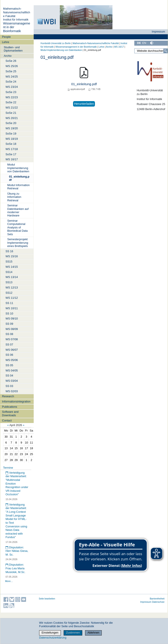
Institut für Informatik (16, 20)
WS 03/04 (12, 381)
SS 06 (9, 355)
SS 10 (9, 313)
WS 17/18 (12, 149)
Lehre (6, 42)
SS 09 (9, 324)
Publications (10, 407)
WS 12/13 (12, 287)
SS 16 (9, 251)
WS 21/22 (12, 108)
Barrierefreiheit (157, 599)
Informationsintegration (16, 401)
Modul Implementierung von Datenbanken (18, 168)
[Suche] (166, 51)
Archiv (8, 56)
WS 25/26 (12, 66)
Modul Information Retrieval (18, 187)
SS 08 (9, 334)
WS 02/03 (12, 391)
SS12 (9, 293)
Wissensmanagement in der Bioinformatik (76, 47)
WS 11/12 (12, 298)
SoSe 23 (11, 92)
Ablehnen (93, 633)
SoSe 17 (11, 154)
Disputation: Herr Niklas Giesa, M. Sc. (17, 551)
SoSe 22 (11, 102)
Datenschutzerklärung (53, 638)
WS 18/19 (12, 139)
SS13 (9, 282)
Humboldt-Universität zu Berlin (56, 43)
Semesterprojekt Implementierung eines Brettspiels (18, 243)
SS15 (9, 262)
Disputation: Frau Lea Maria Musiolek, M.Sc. (15, 568)
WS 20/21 (12, 118)
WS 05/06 (12, 360)
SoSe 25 (11, 71)
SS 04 (9, 376)
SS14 (9, 272)
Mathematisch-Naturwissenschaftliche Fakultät (17, 12)
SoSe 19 (11, 134)
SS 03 (9, 386)
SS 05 (9, 365)
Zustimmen (73, 633)
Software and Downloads (10, 413)
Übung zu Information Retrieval (14, 197)
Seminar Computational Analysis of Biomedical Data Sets (17, 227)
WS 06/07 (12, 350)
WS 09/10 (12, 319)
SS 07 (9, 344)
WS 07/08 (12, 339)
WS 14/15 (12, 267)
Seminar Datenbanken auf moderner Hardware (18, 210)
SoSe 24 (11, 82)
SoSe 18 (11, 144)
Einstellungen (50, 633)
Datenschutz (158, 602)
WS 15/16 (12, 256)
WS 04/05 (12, 370)
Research (8, 396)
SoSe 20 (11, 123)
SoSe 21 (11, 113)
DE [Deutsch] (139, 43)
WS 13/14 (12, 277)
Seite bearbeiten (47, 599)
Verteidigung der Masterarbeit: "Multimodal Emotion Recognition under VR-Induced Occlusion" (17, 484)
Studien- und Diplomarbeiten (13, 49)
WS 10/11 (12, 308)
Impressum (158, 32)
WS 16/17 (12, 159)
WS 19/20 (12, 128)
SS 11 (9, 303)
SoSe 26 (11, 61)
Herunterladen (84, 104)
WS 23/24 (12, 87)
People (6, 37)
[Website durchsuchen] (151, 51)
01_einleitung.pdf (19, 178)
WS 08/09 (12, 329)
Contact (7, 420)
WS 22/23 (12, 97)
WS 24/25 (12, 77)
